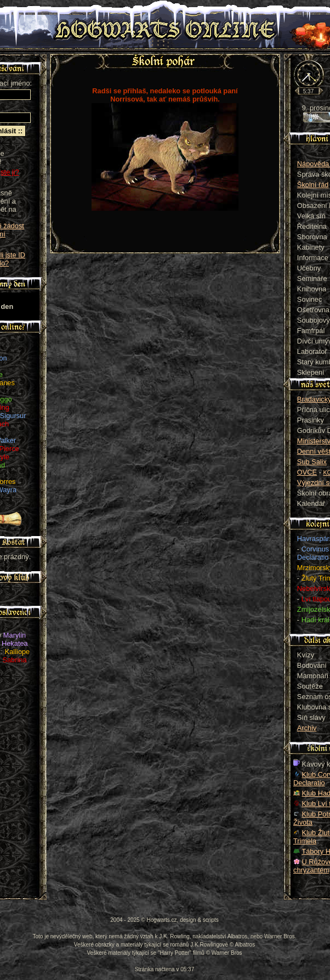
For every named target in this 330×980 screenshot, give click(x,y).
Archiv (307, 728)
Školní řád (313, 185)
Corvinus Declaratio (313, 553)
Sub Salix (312, 462)
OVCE (307, 472)
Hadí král (315, 620)
